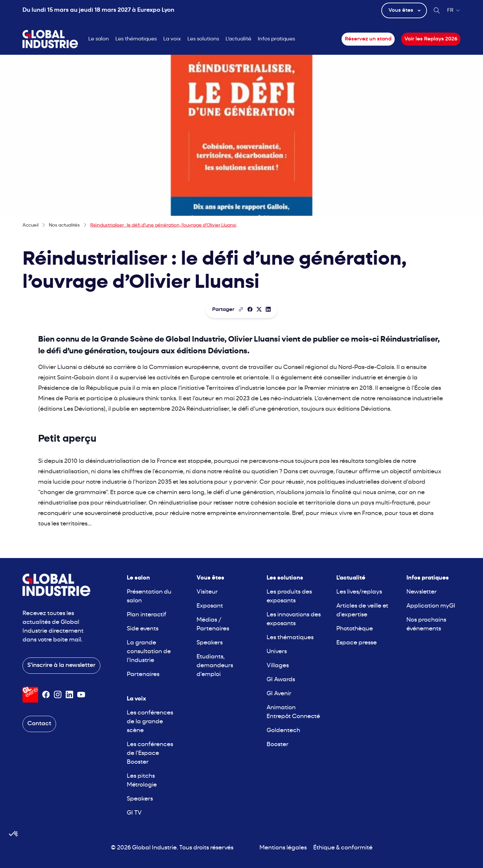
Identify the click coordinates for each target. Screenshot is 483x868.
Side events (143, 629)
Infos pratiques (276, 39)
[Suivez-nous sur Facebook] (46, 695)
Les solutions (203, 39)
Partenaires (143, 675)
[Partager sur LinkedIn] (268, 309)
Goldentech (283, 731)
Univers (277, 652)
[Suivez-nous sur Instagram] (58, 695)
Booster (278, 745)
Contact (39, 724)
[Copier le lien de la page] (241, 309)
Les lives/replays (359, 592)
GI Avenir (279, 694)
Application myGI (431, 606)
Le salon (99, 39)
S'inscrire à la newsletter (61, 665)
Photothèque (355, 629)
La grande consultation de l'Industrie (149, 652)
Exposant (210, 606)
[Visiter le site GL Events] (30, 695)
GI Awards (281, 680)
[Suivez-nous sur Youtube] (81, 695)
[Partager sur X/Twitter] (259, 309)
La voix (172, 39)
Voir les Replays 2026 (431, 39)
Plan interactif (146, 615)
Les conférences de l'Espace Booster (150, 753)
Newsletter (422, 592)
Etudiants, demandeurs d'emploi (215, 666)
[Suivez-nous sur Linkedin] (69, 695)
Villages (278, 666)
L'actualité (238, 39)
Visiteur (207, 592)
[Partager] (250, 309)
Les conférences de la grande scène (150, 722)
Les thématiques (136, 39)
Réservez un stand (368, 39)
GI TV (134, 813)
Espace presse (357, 643)
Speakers (140, 799)
